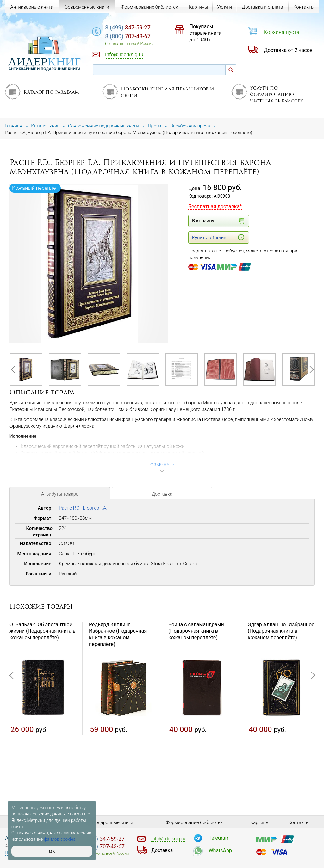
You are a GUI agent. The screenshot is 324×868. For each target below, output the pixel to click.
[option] (89, 264)
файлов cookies (60, 839)
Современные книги (87, 7)
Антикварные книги (32, 7)
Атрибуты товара (60, 494)
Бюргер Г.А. (95, 508)
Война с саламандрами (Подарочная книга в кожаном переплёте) (196, 631)
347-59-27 (128, 27)
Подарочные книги (113, 822)
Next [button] (310, 369)
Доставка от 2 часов (288, 50)
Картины (199, 7)
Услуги (224, 7)
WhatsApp (220, 850)
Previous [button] (14, 369)
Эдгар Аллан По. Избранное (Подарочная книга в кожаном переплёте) (281, 631)
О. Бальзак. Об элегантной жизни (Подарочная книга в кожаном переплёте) (43, 631)
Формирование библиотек (150, 7)
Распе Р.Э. (70, 508)
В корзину (218, 221)
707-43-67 (128, 36)
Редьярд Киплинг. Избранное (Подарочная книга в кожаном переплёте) (118, 634)
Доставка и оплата (262, 7)
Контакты (304, 7)
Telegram (219, 838)
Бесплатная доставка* (215, 206)
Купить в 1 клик (218, 237)
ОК (52, 851)
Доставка (162, 494)
